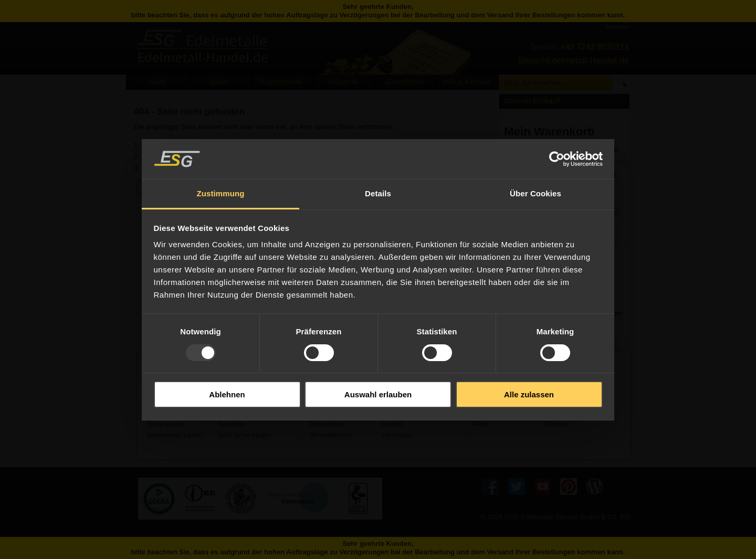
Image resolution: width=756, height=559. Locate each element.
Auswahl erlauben (378, 394)
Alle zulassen (529, 394)
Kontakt (392, 424)
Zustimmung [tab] (221, 193)
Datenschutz (327, 424)
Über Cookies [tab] (535, 193)
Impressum (397, 435)
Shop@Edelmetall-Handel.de (573, 61)
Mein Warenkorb (549, 131)
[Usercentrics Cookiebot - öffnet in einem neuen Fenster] (557, 159)
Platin (480, 424)
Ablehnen (227, 394)
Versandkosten (331, 435)
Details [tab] (378, 193)
